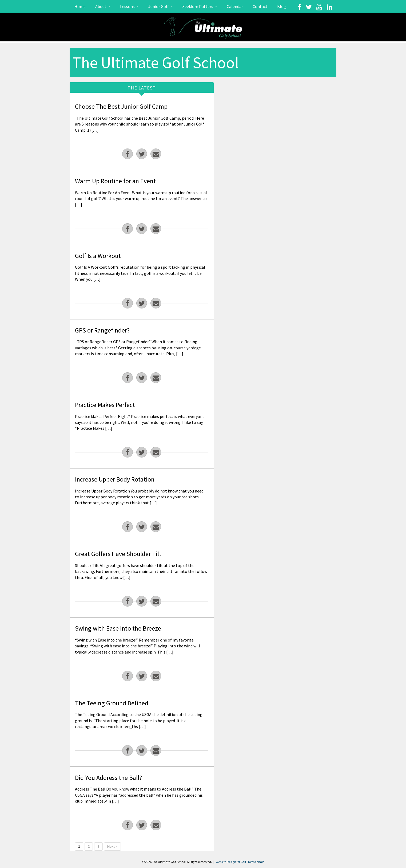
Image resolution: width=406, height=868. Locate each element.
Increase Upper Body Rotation (115, 479)
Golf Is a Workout (98, 256)
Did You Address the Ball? (108, 778)
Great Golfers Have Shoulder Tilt (118, 554)
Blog (282, 6)
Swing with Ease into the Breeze (118, 628)
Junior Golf (159, 6)
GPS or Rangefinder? (102, 330)
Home (80, 6)
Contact (260, 6)
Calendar (235, 6)
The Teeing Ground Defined (112, 703)
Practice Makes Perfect (105, 405)
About (101, 6)
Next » (112, 847)
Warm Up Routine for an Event (115, 181)
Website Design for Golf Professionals (240, 862)
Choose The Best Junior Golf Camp (121, 106)
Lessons (128, 6)
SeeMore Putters (198, 6)
